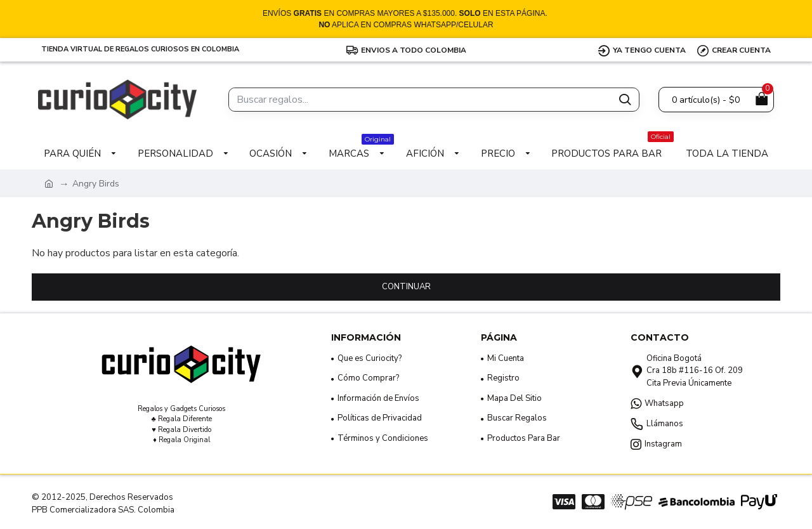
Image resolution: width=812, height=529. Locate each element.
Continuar (406, 287)
